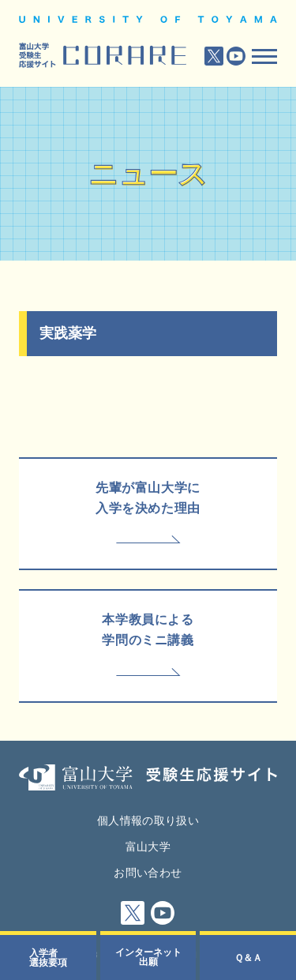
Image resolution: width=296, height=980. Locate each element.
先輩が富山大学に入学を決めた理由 (148, 498)
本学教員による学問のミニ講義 (148, 630)
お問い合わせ (148, 873)
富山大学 (148, 847)
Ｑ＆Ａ (248, 958)
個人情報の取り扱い (148, 820)
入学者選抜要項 (48, 958)
